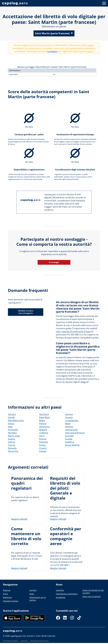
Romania (12, 448)
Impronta (24, 641)
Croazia (43, 448)
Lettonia (69, 414)
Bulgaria (43, 430)
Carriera (33, 590)
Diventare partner (11, 601)
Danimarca (44, 427)
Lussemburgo (72, 420)
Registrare (7, 597)
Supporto (60, 590)
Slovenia (69, 427)
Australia (69, 436)
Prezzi (6, 594)
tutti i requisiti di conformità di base (73, 331)
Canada (69, 439)
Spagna (12, 439)
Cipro (42, 436)
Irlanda (11, 417)
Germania (44, 414)
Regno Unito (14, 436)
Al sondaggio (54, 262)
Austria (11, 442)
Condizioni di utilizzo (11, 641)
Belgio (42, 420)
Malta (68, 424)
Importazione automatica (67, 594)
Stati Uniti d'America (75, 433)
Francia (11, 445)
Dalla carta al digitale (91, 597)
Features (7, 590)
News (32, 594)
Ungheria (44, 433)
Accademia (61, 597)
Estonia (43, 439)
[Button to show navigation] (104, 3)
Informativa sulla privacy (39, 641)
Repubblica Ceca (16, 420)
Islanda (43, 451)
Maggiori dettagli (19, 519)
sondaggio (52, 51)
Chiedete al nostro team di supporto (26, 312)
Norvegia (12, 433)
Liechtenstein (71, 430)
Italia (10, 427)
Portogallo (13, 430)
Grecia (42, 445)
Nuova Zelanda (72, 445)
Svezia (11, 424)
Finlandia (44, 442)
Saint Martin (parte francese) (52, 33)
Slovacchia (13, 451)
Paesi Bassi (44, 417)
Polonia (43, 424)
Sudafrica (70, 442)
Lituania (69, 417)
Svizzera (12, 414)
